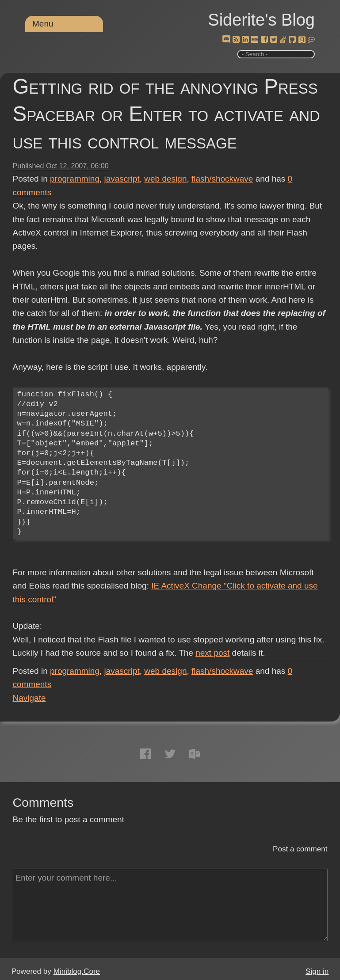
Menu (43, 24)
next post (212, 653)
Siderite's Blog (261, 20)
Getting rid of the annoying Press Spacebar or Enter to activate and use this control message (166, 114)
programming (75, 179)
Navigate (29, 698)
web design (165, 179)
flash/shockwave (222, 179)
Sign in (317, 971)
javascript (122, 179)
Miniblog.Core (77, 971)
